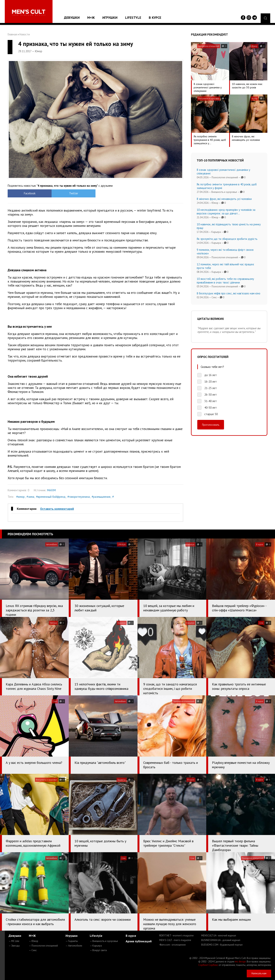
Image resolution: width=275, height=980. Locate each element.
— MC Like (14, 941)
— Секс (33, 950)
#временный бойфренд (51, 497)
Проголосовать (211, 425)
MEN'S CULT (175, 940)
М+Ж (91, 18)
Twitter (74, 193)
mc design (240, 962)
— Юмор (34, 941)
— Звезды (14, 946)
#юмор (20, 497)
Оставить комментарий (57, 509)
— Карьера (96, 946)
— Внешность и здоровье (104, 941)
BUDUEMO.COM (222, 945)
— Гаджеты (72, 941)
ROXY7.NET (176, 936)
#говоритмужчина (79, 497)
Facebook (30, 193)
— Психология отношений (43, 946)
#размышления (101, 497)
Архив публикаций (139, 941)
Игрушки (110, 18)
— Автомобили (74, 946)
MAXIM (51, 490)
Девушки (72, 18)
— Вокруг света (98, 950)
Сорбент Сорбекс (208, 965)
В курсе (155, 18)
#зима (30, 497)
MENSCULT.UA (219, 936)
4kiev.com (172, 945)
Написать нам (259, 973)
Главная (12, 34)
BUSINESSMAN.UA (221, 940)
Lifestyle (133, 18)
